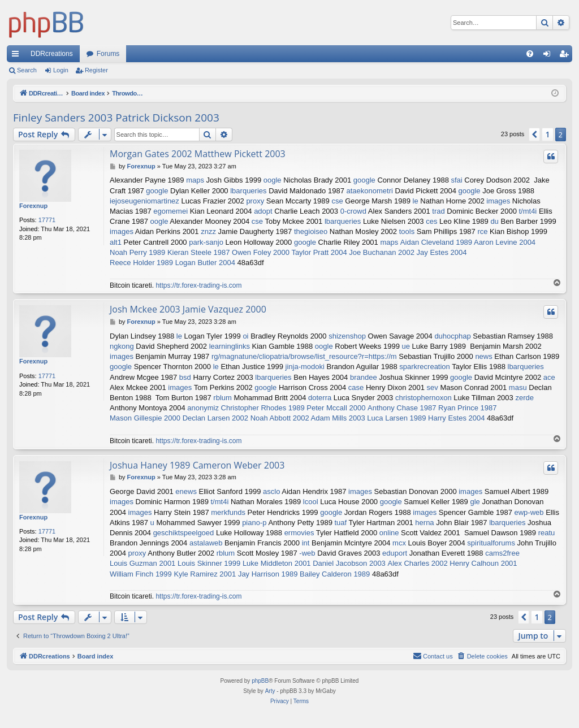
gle (475, 502)
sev (433, 387)
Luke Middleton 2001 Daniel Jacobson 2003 (314, 563)
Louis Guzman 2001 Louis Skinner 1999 (175, 563)
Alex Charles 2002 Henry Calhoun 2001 (452, 563)
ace (549, 377)
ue (406, 346)
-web (307, 553)
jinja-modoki (305, 367)
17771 (47, 220)
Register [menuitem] (566, 56)
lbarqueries (248, 191)
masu (518, 387)
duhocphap (452, 336)
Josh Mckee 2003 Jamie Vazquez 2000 (188, 309)
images (498, 201)
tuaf (341, 523)
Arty (270, 691)
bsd (185, 377)
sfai (457, 180)
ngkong (122, 346)
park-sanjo (206, 242)
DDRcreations (52, 54)
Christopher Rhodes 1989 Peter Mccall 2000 (293, 408)
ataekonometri (369, 191)
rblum (222, 398)
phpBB (260, 681)
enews (186, 491)
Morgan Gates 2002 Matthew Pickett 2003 (198, 154)
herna (424, 523)
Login (61, 70)
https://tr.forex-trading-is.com (198, 285)
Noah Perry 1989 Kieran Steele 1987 (170, 252)
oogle (273, 180)
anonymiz (203, 408)
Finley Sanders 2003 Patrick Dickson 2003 (116, 118)
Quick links (18, 56)
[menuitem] (530, 54)
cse (337, 201)
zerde (524, 398)
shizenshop (347, 336)
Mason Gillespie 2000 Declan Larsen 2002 (179, 418)
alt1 (116, 242)
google (364, 180)
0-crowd (353, 211)
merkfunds (228, 512)
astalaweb (206, 543)
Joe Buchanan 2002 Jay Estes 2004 (408, 252)
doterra (320, 398)
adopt (263, 211)
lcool (311, 502)
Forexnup (33, 206)
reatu (547, 533)
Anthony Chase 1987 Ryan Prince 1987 (432, 408)
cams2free (502, 553)
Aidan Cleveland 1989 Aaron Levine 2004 (468, 242)
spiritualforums (491, 543)
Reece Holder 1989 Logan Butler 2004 (172, 263)
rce (482, 231)
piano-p (254, 523)
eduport (395, 553)
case (356, 387)
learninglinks (230, 346)
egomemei (170, 211)
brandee (364, 377)
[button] (534, 135)
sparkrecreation (425, 367)
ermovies (299, 533)
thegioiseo (311, 231)
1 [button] (547, 134)
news (483, 356)
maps (195, 180)
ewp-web (529, 512)
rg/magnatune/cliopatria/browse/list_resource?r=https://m (304, 356)
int (306, 543)
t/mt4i (528, 211)
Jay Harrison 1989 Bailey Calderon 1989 (304, 574)
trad (438, 211)
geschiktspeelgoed (184, 533)
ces (431, 221)
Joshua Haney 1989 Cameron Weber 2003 (197, 465)
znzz (208, 231)
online (389, 533)
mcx (399, 543)
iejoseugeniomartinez (144, 201)
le (416, 201)
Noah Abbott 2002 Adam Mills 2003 (308, 418)
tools (407, 231)
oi (245, 336)
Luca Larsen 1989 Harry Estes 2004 (426, 418)
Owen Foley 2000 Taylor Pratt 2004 (289, 252)
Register (96, 70)
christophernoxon (424, 398)
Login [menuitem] (549, 56)
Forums (108, 54)
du (494, 221)
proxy (255, 201)
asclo (271, 491)
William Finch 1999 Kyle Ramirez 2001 (173, 574)
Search (27, 70)
